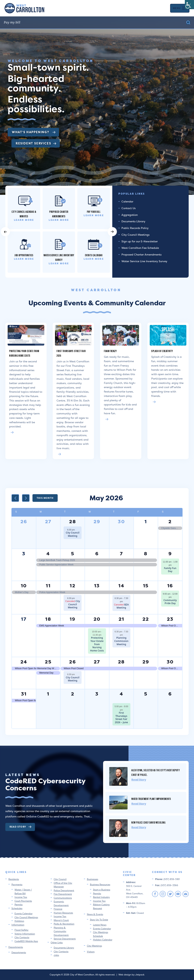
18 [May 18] (48, 619)
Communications (63, 898)
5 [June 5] (146, 694)
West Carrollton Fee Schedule (140, 248)
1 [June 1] (48, 694)
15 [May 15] (146, 586)
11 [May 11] (48, 586)
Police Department (64, 890)
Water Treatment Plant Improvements (151, 799)
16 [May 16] (170, 586)
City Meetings (94, 946)
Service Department (65, 939)
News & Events (95, 914)
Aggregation (130, 215)
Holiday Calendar (103, 940)
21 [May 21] (121, 619)
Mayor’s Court (61, 920)
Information (18, 925)
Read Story (21, 827)
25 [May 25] (48, 662)
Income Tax (21, 897)
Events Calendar (23, 914)
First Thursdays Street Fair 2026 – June (121, 718)
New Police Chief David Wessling (148, 822)
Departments (16, 947)
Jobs (56, 955)
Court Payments (23, 901)
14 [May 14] (121, 586)
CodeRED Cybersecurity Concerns (45, 784)
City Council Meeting (73, 534)
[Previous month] (15, 498)
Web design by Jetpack (131, 975)
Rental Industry (101, 897)
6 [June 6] (170, 694)
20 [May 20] (97, 619)
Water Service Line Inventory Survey (144, 261)
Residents (14, 879)
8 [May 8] (146, 554)
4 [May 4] (48, 554)
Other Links (57, 943)
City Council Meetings (135, 235)
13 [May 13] (97, 586)
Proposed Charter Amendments (141, 254)
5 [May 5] (73, 554)
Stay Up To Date (99, 920)
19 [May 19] (73, 619)
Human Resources (63, 913)
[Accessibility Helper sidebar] (189, 5)
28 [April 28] (73, 522)
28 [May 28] (121, 662)
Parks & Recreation (64, 924)
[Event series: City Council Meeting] (77, 530)
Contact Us (129, 208)
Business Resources (100, 884)
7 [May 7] (121, 554)
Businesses (93, 879)
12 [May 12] (73, 586)
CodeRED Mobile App (26, 941)
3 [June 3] (97, 694)
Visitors (91, 952)
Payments (17, 884)
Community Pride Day (170, 602)
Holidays (19, 921)
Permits (19, 905)
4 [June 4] (121, 694)
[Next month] (26, 498)
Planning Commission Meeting (121, 641)
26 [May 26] (73, 662)
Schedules (17, 908)
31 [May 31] (24, 694)
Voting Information (25, 934)
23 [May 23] (170, 619)
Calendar (127, 201)
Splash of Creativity (162, 351)
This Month (45, 498)
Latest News (100, 925)
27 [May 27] (97, 662)
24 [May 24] (24, 662)
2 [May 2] (170, 522)
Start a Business (102, 890)
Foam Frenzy (110, 351)
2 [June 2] (73, 694)
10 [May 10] (24, 586)
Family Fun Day (170, 570)
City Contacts (22, 937)
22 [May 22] (146, 619)
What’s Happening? (34, 132)
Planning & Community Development (61, 931)
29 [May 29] (146, 662)
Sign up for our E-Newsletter (140, 241)
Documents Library (133, 221)
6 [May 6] (97, 554)
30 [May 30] (170, 662)
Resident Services (36, 143)
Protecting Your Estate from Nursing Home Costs (24, 353)
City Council (60, 879)
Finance (58, 909)
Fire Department (63, 894)
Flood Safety (21, 930)
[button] (5, 232)
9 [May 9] (170, 554)
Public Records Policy (135, 228)
